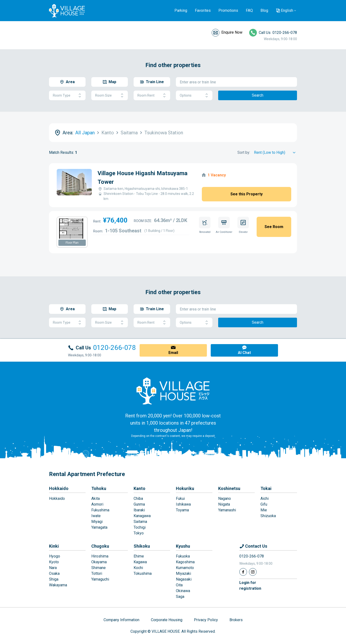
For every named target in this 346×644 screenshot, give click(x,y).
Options (194, 96)
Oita (179, 585)
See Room (274, 227)
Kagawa (140, 562)
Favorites (203, 10)
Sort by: (244, 152)
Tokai (266, 488)
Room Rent (152, 96)
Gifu (264, 504)
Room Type (67, 96)
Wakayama (58, 585)
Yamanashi (227, 510)
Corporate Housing (167, 620)
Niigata (224, 504)
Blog (264, 10)
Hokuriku (185, 488)
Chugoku (100, 546)
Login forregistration (250, 585)
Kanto (139, 488)
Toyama (182, 510)
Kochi (138, 568)
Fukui (180, 498)
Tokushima (143, 573)
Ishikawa (183, 504)
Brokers (236, 620)
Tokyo (139, 533)
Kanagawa (142, 516)
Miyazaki (183, 573)
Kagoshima (185, 562)
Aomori (97, 504)
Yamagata (99, 527)
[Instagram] (253, 572)
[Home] (173, 391)
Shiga (54, 579)
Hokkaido (59, 488)
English (287, 10)
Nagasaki (184, 579)
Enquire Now (232, 32)
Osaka (54, 573)
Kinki (54, 546)
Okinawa (183, 591)
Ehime (139, 556)
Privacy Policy (206, 620)
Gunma (139, 504)
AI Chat (244, 353)
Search (258, 95)
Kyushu (183, 546)
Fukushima (100, 510)
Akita (96, 498)
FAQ (249, 10)
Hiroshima (100, 556)
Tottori (97, 573)
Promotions (228, 10)
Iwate (96, 516)
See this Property (247, 194)
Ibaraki (139, 510)
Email (173, 353)
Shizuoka (268, 516)
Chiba (138, 498)
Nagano (225, 498)
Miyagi (97, 522)
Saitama (140, 522)
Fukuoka (183, 556)
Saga (180, 597)
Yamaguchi (100, 579)
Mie (264, 510)
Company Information (121, 620)
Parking (181, 10)
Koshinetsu (229, 488)
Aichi (265, 498)
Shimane (99, 568)
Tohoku (99, 488)
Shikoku (142, 546)
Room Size (110, 96)
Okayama (99, 562)
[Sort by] (275, 153)
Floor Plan (72, 243)
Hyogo (55, 556)
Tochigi (140, 527)
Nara (53, 568)
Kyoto (54, 562)
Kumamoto (185, 568)
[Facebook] (243, 572)
